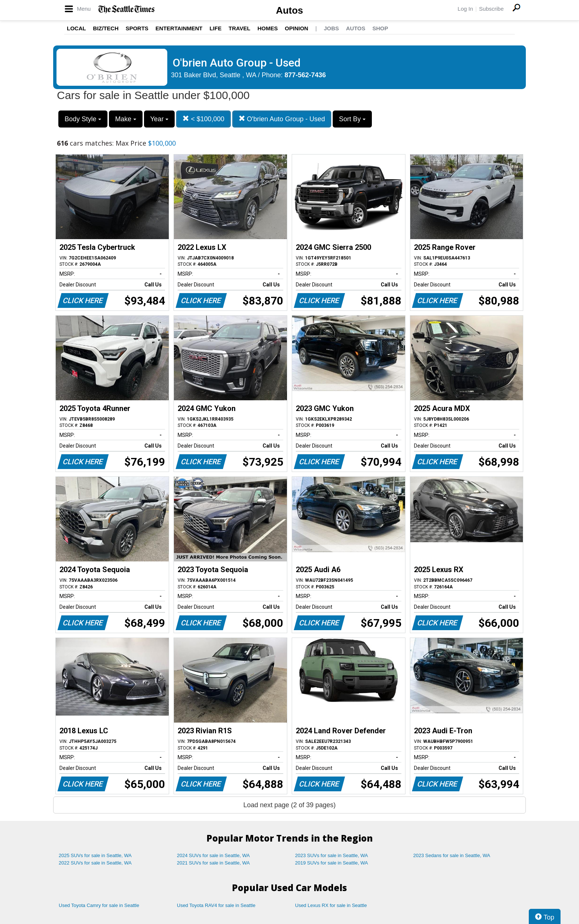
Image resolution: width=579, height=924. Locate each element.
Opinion (296, 28)
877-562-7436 (305, 75)
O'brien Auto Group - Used (282, 119)
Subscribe (491, 9)
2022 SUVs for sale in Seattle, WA (95, 863)
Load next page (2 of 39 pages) (289, 805)
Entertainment (179, 28)
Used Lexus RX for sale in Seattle (331, 905)
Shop (380, 28)
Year (159, 119)
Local (76, 28)
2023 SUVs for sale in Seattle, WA (332, 855)
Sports (137, 28)
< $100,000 (203, 119)
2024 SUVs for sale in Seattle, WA (213, 855)
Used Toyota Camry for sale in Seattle (99, 905)
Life (215, 28)
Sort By (352, 119)
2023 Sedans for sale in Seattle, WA (452, 855)
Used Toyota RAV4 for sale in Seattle (216, 905)
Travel (239, 28)
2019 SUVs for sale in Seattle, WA (332, 863)
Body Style (83, 119)
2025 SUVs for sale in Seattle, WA (95, 855)
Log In (465, 9)
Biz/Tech (106, 28)
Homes (268, 28)
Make (126, 119)
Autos (289, 10)
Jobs (331, 28)
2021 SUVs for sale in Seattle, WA (213, 863)
